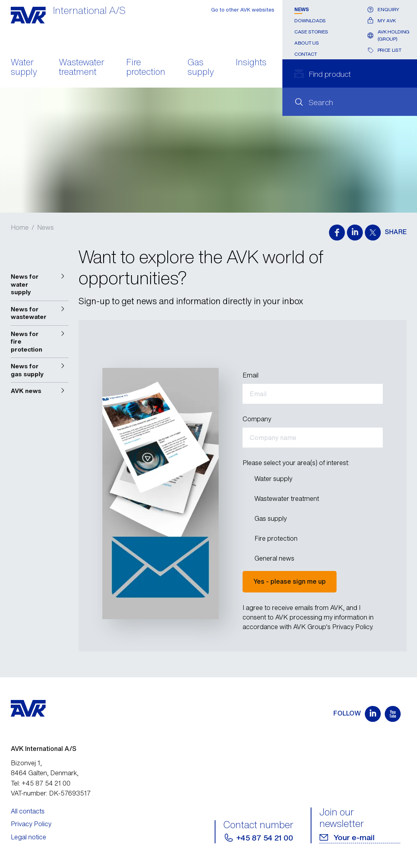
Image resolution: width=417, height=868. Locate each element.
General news (274, 558)
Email (251, 375)
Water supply (24, 68)
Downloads (310, 21)
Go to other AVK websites (243, 10)
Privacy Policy (31, 824)
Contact (305, 54)
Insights (251, 63)
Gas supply (201, 68)
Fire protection (146, 68)
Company (257, 419)
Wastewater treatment (82, 68)
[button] (40, 284)
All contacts (28, 811)
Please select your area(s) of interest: (296, 463)
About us (306, 43)
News (302, 9)
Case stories (311, 32)
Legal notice (28, 837)
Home (20, 227)
